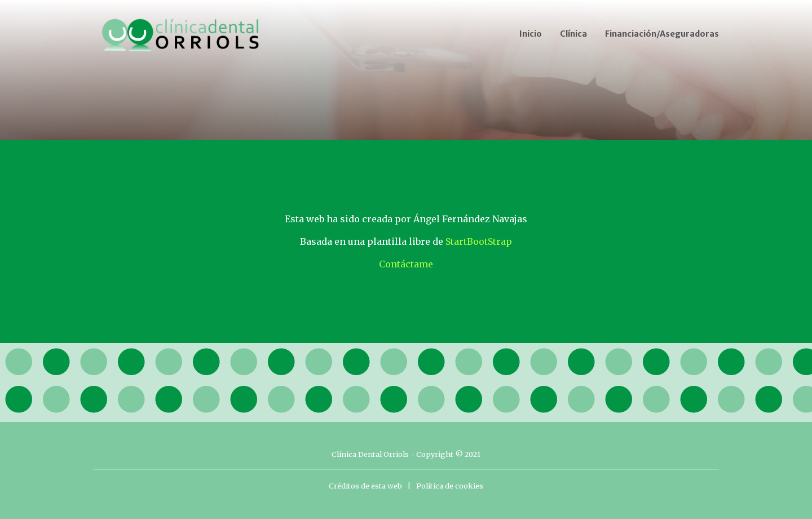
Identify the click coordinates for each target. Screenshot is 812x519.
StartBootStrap (479, 241)
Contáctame (406, 264)
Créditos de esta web (365, 486)
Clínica (573, 34)
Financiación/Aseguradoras (662, 34)
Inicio (531, 34)
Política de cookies (450, 486)
